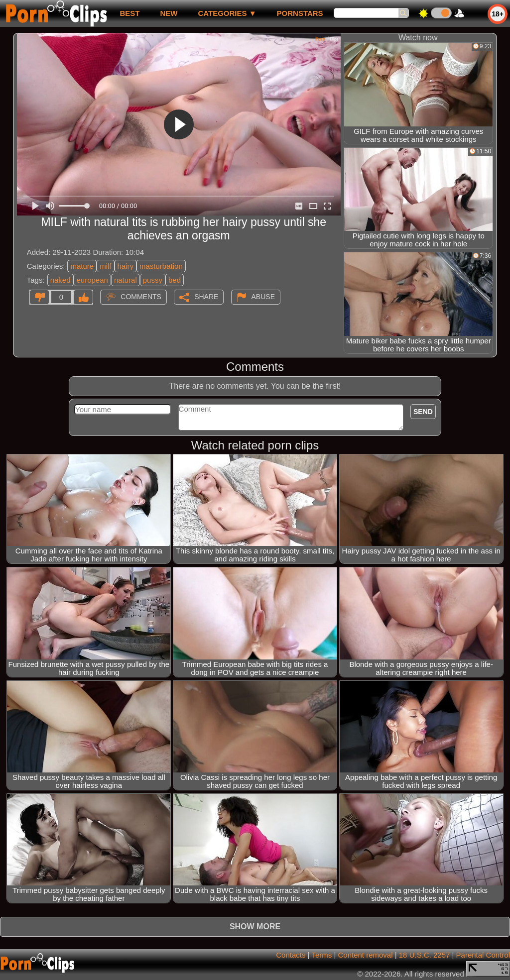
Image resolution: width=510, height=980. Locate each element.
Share (206, 297)
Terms (321, 955)
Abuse (263, 297)
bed (175, 280)
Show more (255, 926)
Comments (141, 297)
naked (61, 280)
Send (423, 412)
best (129, 13)
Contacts (291, 955)
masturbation (161, 266)
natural (126, 280)
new (169, 13)
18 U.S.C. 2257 (425, 955)
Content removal (365, 955)
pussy (153, 280)
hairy (126, 266)
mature (82, 266)
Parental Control (483, 955)
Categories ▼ (227, 13)
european (92, 280)
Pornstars (300, 13)
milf (105, 266)
